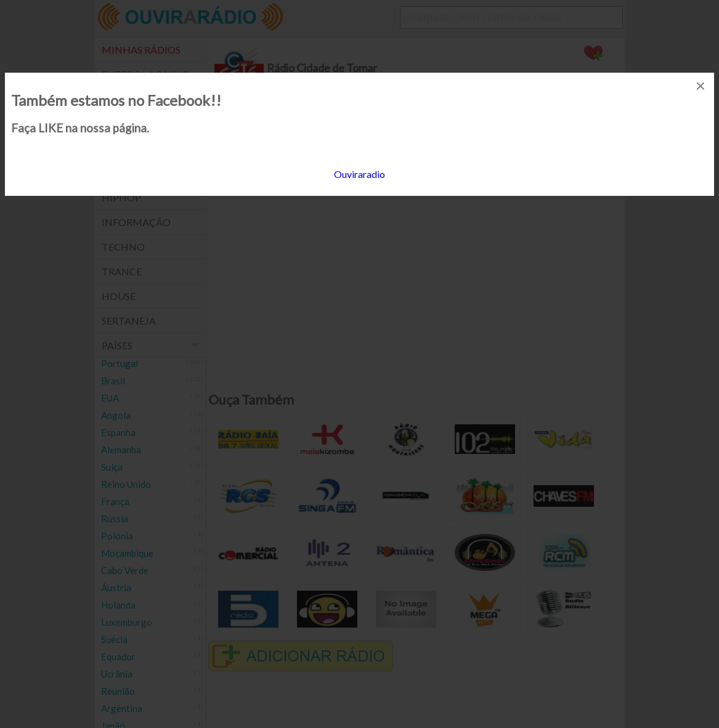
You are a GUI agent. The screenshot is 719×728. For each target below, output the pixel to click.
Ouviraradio (359, 174)
